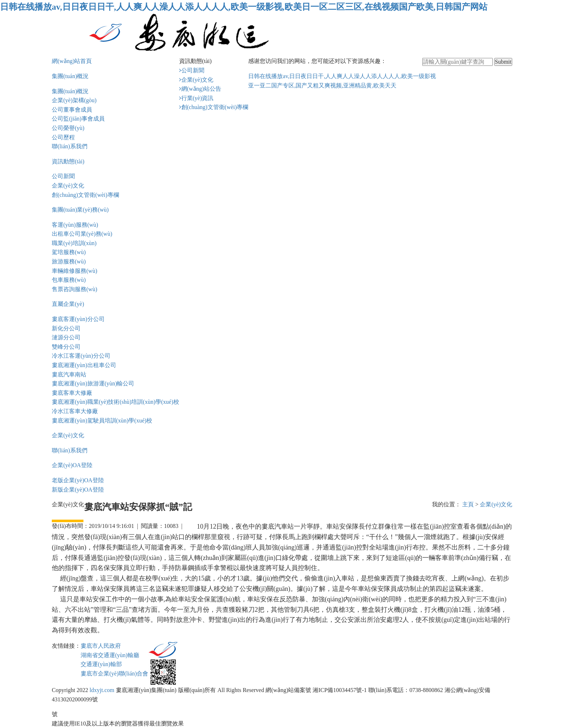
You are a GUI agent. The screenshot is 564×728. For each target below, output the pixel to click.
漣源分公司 (66, 337)
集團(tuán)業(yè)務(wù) (80, 210)
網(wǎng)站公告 (201, 89)
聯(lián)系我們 (70, 146)
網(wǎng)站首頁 (72, 61)
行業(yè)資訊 (197, 98)
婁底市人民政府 (101, 646)
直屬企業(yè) (68, 304)
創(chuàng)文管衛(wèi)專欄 (85, 195)
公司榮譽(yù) (68, 128)
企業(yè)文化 (68, 186)
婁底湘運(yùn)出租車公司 (84, 365)
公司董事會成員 (72, 110)
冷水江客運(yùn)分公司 (81, 356)
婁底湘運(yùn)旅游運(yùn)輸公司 (93, 383)
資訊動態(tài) (68, 161)
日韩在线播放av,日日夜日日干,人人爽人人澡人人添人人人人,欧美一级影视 (342, 76)
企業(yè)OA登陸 (72, 465)
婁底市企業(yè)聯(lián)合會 (114, 673)
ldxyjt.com (102, 690)
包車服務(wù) (69, 280)
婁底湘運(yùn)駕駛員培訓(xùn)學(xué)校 (102, 420)
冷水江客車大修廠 (75, 411)
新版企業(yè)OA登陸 (78, 490)
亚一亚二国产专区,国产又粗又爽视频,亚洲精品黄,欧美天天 (322, 85)
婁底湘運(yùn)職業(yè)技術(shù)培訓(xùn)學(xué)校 (115, 402)
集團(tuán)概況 (70, 76)
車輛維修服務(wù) (74, 271)
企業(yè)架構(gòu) (74, 100)
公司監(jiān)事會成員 (78, 119)
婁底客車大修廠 (72, 393)
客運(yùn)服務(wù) (75, 225)
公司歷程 (63, 137)
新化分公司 (66, 328)
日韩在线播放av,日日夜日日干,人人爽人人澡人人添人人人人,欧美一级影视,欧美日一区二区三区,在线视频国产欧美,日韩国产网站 (244, 7)
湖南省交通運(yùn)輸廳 (110, 655)
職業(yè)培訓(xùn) (74, 243)
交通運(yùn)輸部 (101, 664)
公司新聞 (63, 176)
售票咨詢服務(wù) (74, 289)
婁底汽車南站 (69, 374)
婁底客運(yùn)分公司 (78, 319)
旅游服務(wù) (69, 261)
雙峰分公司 (66, 347)
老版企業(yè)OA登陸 (78, 480)
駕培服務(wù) (69, 252)
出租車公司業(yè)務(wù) (82, 234)
